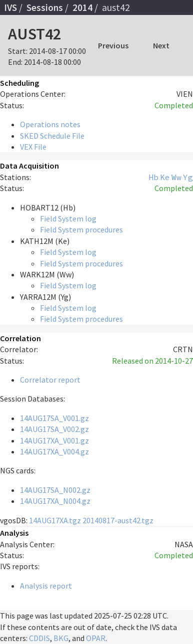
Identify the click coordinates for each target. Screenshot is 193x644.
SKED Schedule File (52, 136)
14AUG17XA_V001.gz (54, 440)
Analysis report (46, 586)
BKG (61, 638)
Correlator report (50, 380)
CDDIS (39, 638)
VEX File (33, 147)
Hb (153, 177)
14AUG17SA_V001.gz (54, 418)
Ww (176, 177)
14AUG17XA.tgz (55, 520)
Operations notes (50, 124)
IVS (10, 7)
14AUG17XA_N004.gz (55, 501)
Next (161, 45)
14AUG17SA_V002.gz (54, 429)
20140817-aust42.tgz (118, 520)
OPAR (96, 638)
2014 (82, 7)
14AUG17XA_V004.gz (54, 451)
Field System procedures (81, 229)
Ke (165, 177)
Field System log (68, 218)
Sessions (45, 7)
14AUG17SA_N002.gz (55, 490)
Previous (113, 45)
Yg (188, 177)
